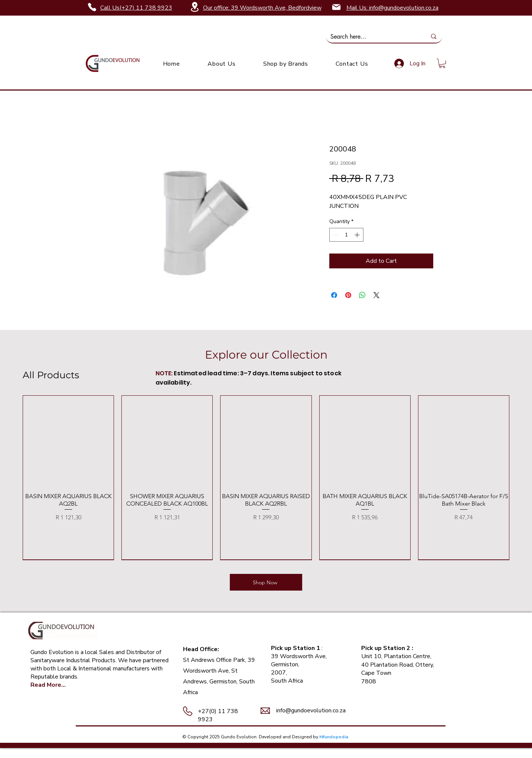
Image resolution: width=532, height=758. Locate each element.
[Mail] (336, 7)
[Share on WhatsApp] (362, 295)
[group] (266, 478)
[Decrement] (335, 235)
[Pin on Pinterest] (348, 295)
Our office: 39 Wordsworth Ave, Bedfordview (262, 8)
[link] (442, 63)
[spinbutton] (346, 235)
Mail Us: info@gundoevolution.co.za (392, 8)
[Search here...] (373, 37)
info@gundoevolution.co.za (311, 710)
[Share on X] (376, 295)
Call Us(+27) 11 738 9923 (136, 8)
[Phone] (92, 7)
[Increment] (358, 235)
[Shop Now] (266, 582)
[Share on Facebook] (334, 295)
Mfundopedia (334, 737)
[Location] (195, 7)
